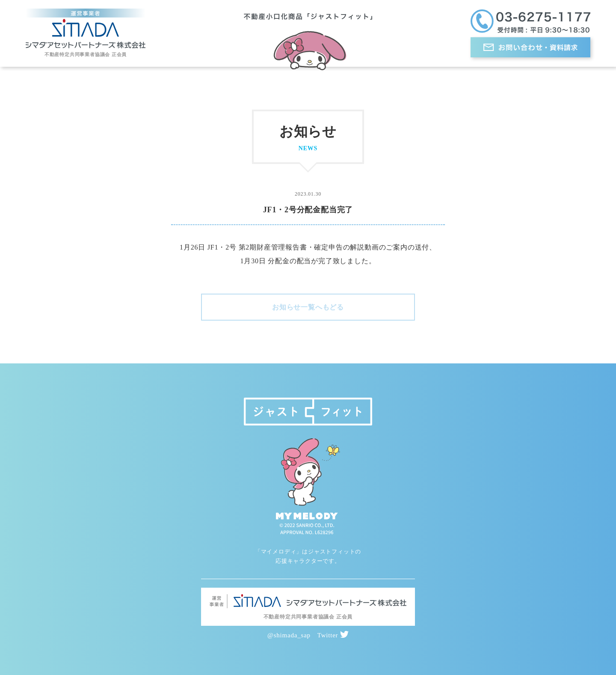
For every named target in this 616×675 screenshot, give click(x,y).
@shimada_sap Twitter (308, 635)
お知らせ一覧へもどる (308, 307)
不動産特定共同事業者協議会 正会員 (86, 54)
